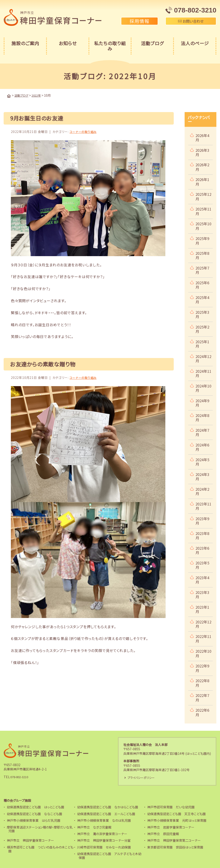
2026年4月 (202, 137)
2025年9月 (202, 240)
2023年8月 (202, 535)
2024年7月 (202, 432)
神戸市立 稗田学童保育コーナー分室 (104, 840)
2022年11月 (203, 638)
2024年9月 (202, 402)
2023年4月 (202, 579)
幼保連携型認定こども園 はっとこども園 (35, 807)
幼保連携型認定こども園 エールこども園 (106, 814)
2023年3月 (202, 594)
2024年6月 (202, 447)
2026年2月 (202, 166)
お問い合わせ (191, 21)
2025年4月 (202, 299)
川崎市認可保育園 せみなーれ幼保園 (104, 847)
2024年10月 (203, 388)
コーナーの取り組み (84, 131)
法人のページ (195, 43)
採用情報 (139, 21)
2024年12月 (203, 358)
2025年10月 (203, 225)
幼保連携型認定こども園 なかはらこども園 (108, 807)
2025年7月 (202, 270)
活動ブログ (152, 43)
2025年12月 (203, 196)
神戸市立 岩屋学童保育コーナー (171, 827)
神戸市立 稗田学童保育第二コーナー (174, 840)
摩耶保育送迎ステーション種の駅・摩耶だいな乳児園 (40, 829)
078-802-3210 (21, 777)
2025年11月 (203, 211)
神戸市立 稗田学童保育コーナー (30, 840)
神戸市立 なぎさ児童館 (94, 827)
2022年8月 (202, 682)
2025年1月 (202, 343)
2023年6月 (202, 550)
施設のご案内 (25, 43)
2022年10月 (203, 653)
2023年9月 (202, 520)
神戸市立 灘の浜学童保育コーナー (102, 834)
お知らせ (68, 43)
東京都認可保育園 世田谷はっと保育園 (175, 847)
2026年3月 (202, 152)
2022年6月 (202, 712)
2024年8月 (202, 417)
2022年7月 (202, 697)
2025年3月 (202, 314)
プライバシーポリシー (142, 777)
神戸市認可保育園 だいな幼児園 (171, 807)
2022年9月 (202, 668)
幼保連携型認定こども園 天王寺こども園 (176, 814)
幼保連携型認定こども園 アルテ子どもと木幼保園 (109, 856)
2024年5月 (202, 461)
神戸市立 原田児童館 (163, 834)
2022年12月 (203, 624)
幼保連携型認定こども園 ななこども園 (34, 814)
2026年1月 (202, 181)
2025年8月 (202, 255)
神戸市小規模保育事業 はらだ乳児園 (34, 820)
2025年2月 (202, 329)
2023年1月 (202, 609)
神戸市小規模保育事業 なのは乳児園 (104, 820)
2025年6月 (202, 284)
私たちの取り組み (110, 46)
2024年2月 (202, 491)
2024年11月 (203, 373)
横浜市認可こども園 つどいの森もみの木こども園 (40, 849)
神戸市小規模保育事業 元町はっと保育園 (177, 820)
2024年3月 (202, 476)
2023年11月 (203, 506)
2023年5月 (202, 565)
